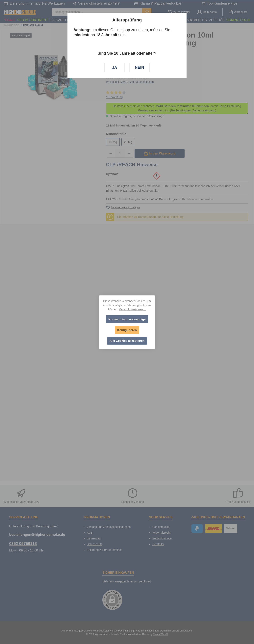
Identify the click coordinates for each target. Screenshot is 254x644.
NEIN (139, 67)
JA (115, 67)
